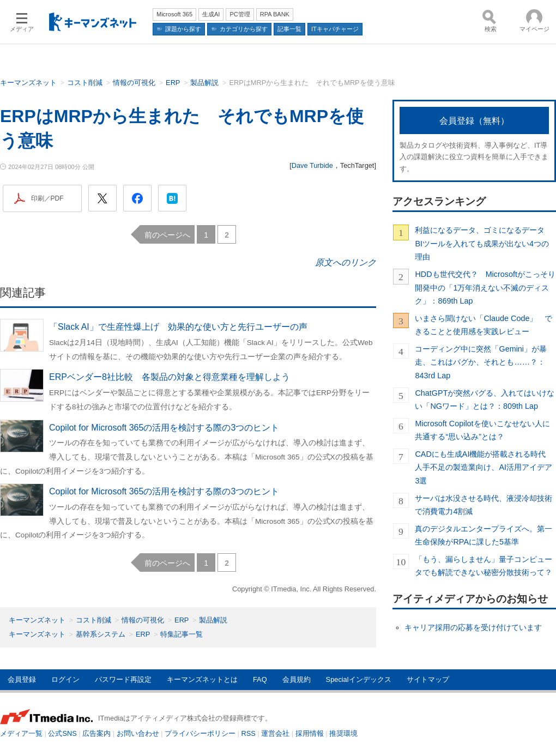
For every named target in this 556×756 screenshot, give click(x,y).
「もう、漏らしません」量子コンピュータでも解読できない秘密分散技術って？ (484, 566)
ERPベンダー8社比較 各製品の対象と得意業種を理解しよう (170, 377)
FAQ (260, 679)
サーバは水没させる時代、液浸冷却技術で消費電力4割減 (484, 505)
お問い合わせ (138, 733)
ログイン (65, 679)
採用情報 (310, 733)
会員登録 (22, 679)
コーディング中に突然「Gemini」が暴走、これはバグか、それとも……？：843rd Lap (481, 362)
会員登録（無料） (474, 121)
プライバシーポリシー (200, 733)
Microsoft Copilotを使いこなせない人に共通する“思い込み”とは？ (482, 430)
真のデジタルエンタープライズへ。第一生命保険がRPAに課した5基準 (484, 535)
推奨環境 (343, 733)
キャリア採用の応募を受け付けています (473, 627)
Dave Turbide (312, 165)
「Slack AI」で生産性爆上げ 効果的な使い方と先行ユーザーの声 (178, 327)
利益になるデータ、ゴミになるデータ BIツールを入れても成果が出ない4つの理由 (484, 243)
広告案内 (96, 733)
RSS (249, 733)
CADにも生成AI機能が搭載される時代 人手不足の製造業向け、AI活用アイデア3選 (484, 467)
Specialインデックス (359, 679)
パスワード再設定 (123, 679)
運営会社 (275, 733)
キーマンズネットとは (202, 679)
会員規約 (297, 679)
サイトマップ (428, 679)
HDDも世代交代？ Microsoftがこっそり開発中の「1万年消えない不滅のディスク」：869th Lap (485, 288)
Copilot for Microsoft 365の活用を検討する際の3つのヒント (164, 428)
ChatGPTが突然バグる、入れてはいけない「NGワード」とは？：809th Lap (485, 400)
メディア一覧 (21, 733)
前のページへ (167, 235)
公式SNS (62, 733)
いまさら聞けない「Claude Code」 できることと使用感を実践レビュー (484, 325)
